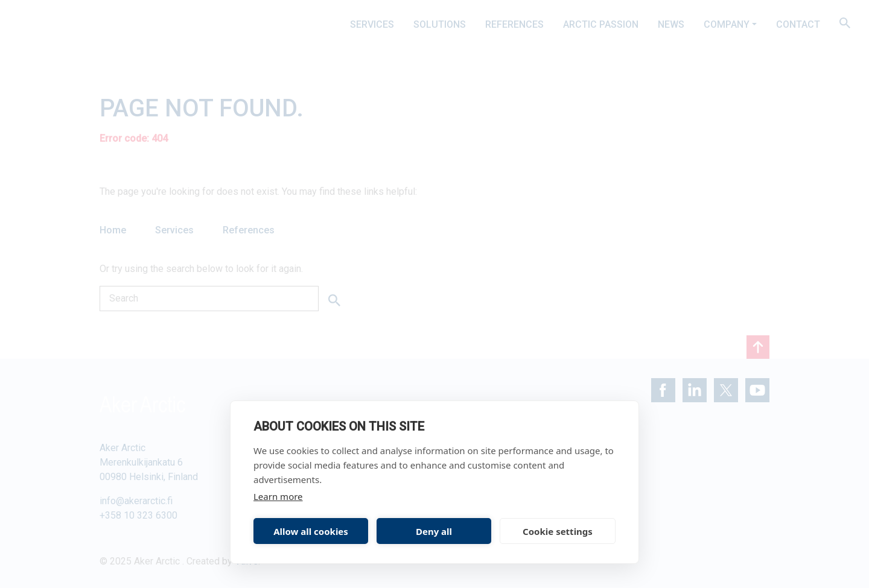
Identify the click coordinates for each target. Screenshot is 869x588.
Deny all (434, 531)
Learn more (278, 496)
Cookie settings (558, 531)
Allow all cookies (311, 531)
